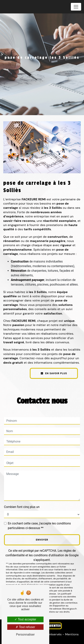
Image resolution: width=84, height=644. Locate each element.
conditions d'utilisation (49, 555)
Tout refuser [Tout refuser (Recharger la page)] (25, 627)
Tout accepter (25, 619)
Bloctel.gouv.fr (70, 609)
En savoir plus (54, 373)
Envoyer (42, 540)
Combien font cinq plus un (22, 507)
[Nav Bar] (76, 7)
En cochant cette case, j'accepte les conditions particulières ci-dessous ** (39, 526)
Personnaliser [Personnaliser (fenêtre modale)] (25, 635)
